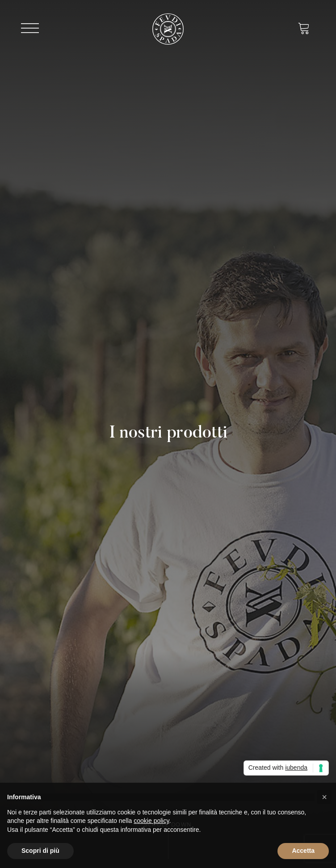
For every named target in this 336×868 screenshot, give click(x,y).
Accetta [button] (303, 851)
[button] (324, 797)
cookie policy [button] (151, 821)
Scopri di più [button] (40, 851)
